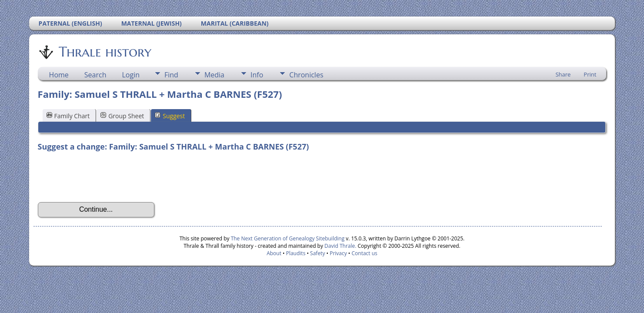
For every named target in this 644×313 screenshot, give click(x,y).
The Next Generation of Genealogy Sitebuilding (288, 238)
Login (131, 75)
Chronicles (306, 75)
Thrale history (104, 52)
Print (590, 74)
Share (563, 74)
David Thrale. (340, 246)
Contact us (365, 253)
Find (171, 75)
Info (257, 75)
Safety (317, 253)
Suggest (170, 116)
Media (214, 75)
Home (59, 75)
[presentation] (104, 177)
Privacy (338, 253)
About (274, 253)
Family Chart (68, 116)
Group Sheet (122, 116)
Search (95, 75)
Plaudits (296, 253)
